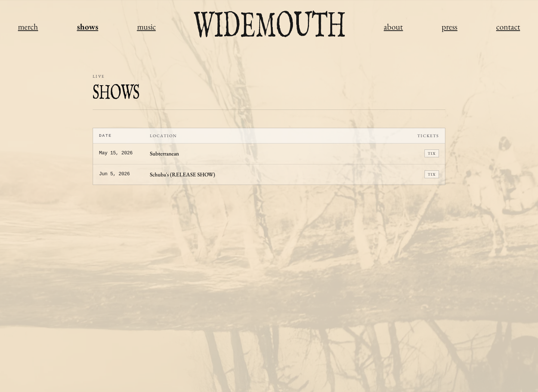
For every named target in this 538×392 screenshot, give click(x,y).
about (393, 27)
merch (28, 27)
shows (88, 27)
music (146, 27)
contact (508, 27)
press (449, 27)
